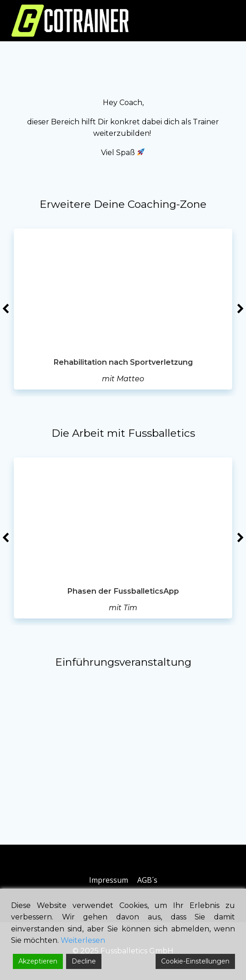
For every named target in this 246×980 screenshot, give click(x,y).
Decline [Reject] (84, 961)
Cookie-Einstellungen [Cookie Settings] (195, 961)
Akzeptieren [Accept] (38, 961)
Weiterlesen (83, 940)
